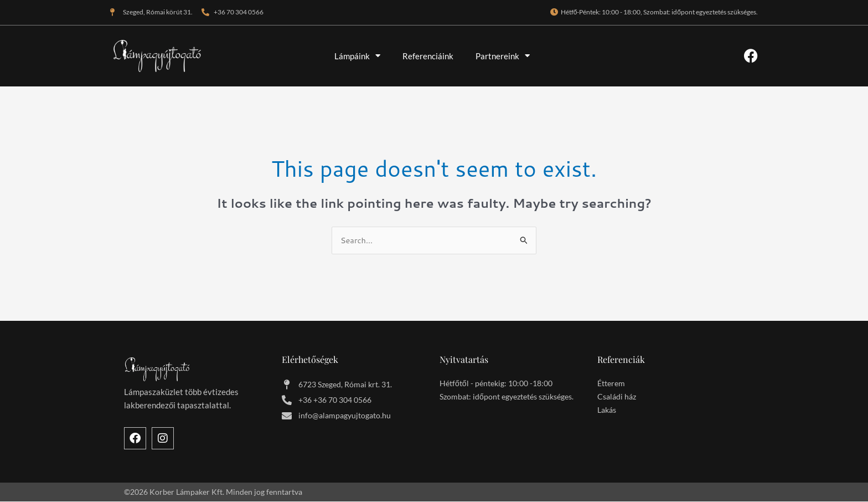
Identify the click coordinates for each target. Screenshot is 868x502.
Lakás (607, 410)
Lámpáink (357, 56)
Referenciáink (428, 56)
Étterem (611, 384)
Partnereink (503, 56)
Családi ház (617, 397)
